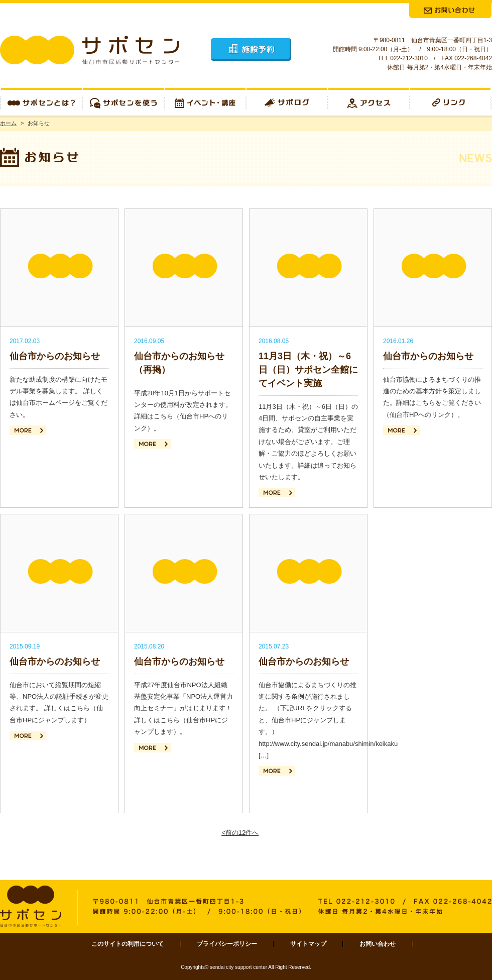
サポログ (287, 102)
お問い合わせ (378, 944)
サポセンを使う (123, 102)
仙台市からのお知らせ (55, 356)
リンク (451, 102)
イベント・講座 (205, 102)
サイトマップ (308, 944)
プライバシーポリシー (227, 944)
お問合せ (450, 11)
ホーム (8, 123)
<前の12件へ (240, 833)
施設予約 (251, 49)
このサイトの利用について (128, 944)
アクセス (369, 102)
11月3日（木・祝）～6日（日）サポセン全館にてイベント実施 (308, 370)
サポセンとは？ (41, 102)
